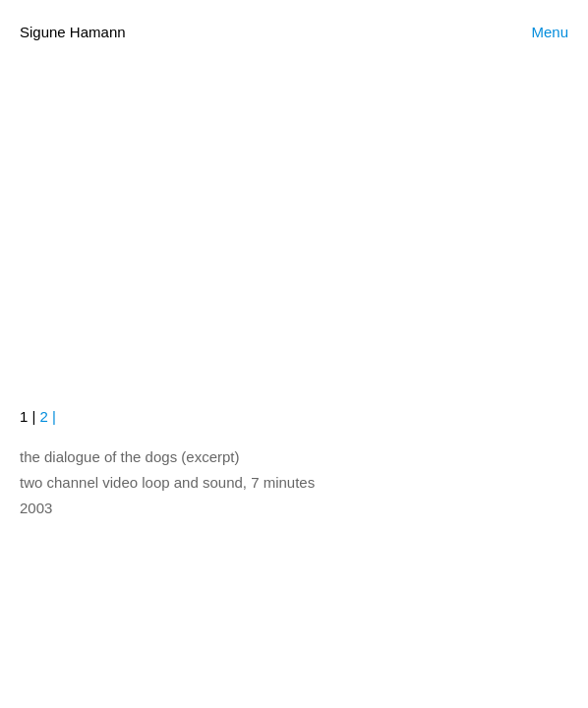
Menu (550, 32)
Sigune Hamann (73, 32)
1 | (28, 416)
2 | (46, 416)
